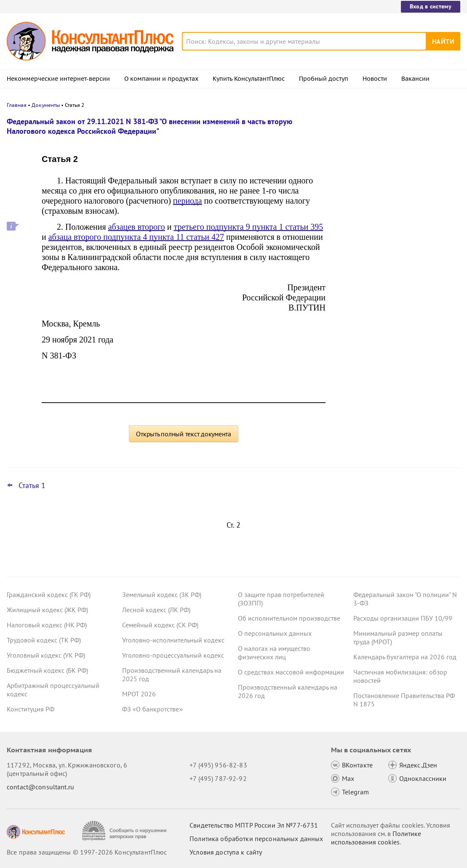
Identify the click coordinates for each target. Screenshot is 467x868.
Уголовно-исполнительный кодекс (173, 640)
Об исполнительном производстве (289, 618)
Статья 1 (32, 486)
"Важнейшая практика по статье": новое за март (389, 281)
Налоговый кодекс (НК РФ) (47, 625)
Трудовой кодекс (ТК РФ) (44, 640)
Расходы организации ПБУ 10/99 (403, 618)
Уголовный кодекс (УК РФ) (46, 655)
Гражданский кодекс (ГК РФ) (49, 595)
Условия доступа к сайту (226, 852)
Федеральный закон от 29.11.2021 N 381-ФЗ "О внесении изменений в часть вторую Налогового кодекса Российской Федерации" (149, 126)
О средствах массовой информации (291, 672)
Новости (375, 79)
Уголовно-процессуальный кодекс (173, 655)
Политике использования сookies (376, 838)
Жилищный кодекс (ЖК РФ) (47, 610)
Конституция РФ (31, 709)
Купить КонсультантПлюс (249, 79)
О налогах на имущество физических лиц (274, 653)
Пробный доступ (324, 79)
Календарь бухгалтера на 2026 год (405, 657)
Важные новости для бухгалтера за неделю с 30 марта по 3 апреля (392, 161)
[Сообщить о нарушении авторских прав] (125, 831)
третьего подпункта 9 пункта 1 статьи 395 (248, 227)
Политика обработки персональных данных (256, 839)
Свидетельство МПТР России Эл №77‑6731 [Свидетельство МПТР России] (254, 825)
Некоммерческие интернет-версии (58, 79)
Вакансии (415, 79)
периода (188, 201)
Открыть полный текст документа (184, 434)
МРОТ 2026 (139, 694)
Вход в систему (431, 6)
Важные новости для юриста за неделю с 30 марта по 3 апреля (387, 244)
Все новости (360, 304)
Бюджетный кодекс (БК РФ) (47, 670)
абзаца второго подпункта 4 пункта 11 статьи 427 (136, 237)
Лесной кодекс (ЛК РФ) (156, 610)
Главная (17, 105)
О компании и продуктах (161, 79)
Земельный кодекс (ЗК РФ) (162, 595)
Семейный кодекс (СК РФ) (160, 625)
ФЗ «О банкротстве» (152, 709)
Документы (46, 105)
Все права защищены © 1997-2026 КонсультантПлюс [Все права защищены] (87, 852)
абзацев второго (137, 227)
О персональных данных (275, 633)
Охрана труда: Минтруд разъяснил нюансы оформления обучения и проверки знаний (391, 202)
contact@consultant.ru (40, 787)
